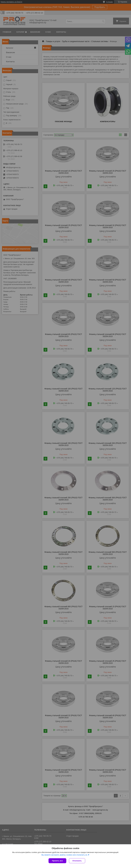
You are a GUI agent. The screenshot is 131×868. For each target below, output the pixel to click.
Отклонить (77, 861)
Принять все (57, 861)
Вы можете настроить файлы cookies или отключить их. (65, 855)
